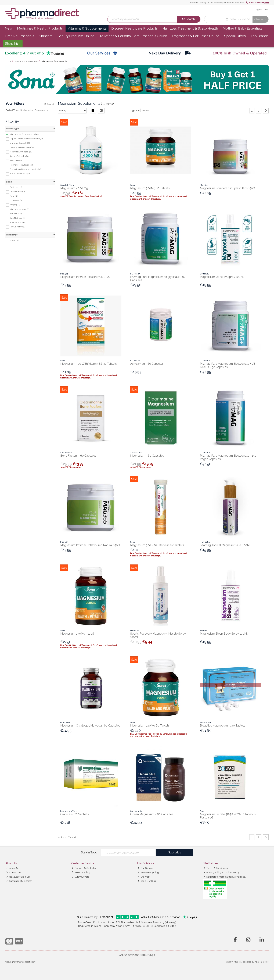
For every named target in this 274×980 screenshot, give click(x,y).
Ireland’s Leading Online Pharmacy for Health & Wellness (217, 3)
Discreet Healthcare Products (134, 28)
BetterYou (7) (16, 187)
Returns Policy (81, 872)
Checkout (260, 19)
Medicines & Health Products (40, 28)
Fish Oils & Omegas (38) (21, 152)
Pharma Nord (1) (17, 222)
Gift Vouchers (81, 877)
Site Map (144, 877)
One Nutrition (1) (17, 218)
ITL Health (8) (16, 200)
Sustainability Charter (19, 881)
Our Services (146, 868)
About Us (13, 868)
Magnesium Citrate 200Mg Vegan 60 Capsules (90, 726)
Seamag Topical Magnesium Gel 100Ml (225, 545)
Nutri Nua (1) (16, 213)
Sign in (259, 10)
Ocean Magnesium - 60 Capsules (152, 814)
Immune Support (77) (20, 143)
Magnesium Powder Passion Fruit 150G (85, 277)
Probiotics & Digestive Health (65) (25, 169)
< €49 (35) (14, 240)
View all (146, 110)
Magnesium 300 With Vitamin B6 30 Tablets (89, 364)
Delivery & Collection (85, 868)
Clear (49, 104)
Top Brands (259, 36)
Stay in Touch (90, 852)
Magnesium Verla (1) (19, 209)
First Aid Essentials (19, 36)
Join (267, 10)
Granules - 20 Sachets (75, 814)
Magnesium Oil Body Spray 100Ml (222, 277)
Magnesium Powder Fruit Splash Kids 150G (227, 188)
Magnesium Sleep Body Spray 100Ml (224, 634)
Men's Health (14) (18, 160)
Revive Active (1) (17, 227)
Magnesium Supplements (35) (24, 134)
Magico (237, 962)
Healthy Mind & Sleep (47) (22, 147)
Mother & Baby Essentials (243, 28)
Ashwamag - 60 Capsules (147, 364)
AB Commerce (262, 962)
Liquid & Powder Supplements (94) (26, 139)
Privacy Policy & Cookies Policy (221, 872)
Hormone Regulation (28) (22, 165)
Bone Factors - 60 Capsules (78, 456)
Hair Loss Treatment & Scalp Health (190, 28)
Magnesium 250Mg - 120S (77, 634)
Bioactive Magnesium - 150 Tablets (223, 726)
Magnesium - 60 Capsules (147, 456)
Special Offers (235, 36)
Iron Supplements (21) (20, 174)
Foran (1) (14, 196)
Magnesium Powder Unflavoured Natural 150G (90, 545)
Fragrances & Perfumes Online (196, 36)
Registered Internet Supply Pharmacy (225, 877)
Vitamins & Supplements (87, 28)
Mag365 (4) (15, 205)
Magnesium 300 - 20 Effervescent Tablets (157, 545)
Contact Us (14, 872)
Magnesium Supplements (34, 110)
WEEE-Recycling (148, 872)
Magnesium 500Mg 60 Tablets (150, 188)
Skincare (46, 36)
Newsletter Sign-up (18, 877)
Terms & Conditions (216, 868)
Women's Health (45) (20, 156)
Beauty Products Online (76, 36)
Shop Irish (13, 43)
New (9, 28)
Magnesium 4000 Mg (74, 188)
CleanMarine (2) (17, 192)
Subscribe (175, 852)
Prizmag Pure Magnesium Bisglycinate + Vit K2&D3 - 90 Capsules (228, 365)
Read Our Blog (147, 881)
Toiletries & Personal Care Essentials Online (133, 36)
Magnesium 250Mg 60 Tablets (150, 726)
